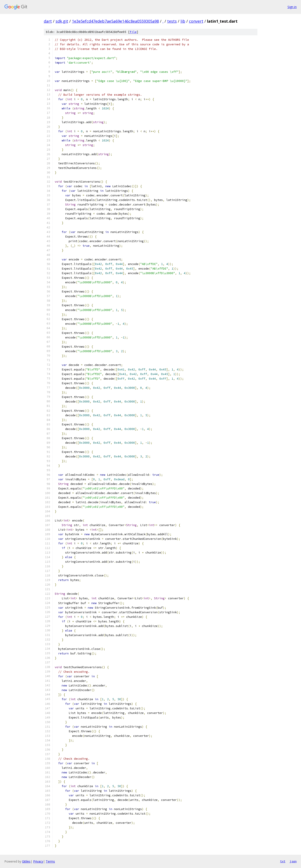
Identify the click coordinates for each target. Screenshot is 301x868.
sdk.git (62, 21)
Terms (50, 861)
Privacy (38, 861)
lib (183, 21)
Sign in (292, 7)
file (133, 32)
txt (283, 861)
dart (48, 21)
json (293, 861)
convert (196, 21)
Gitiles (26, 861)
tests (172, 21)
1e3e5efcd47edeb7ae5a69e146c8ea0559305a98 (115, 21)
